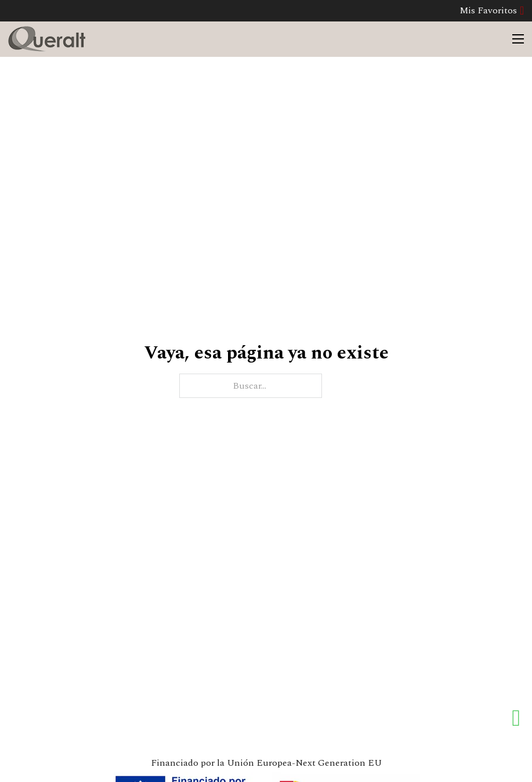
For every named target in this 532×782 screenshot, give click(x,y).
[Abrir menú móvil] (518, 39)
